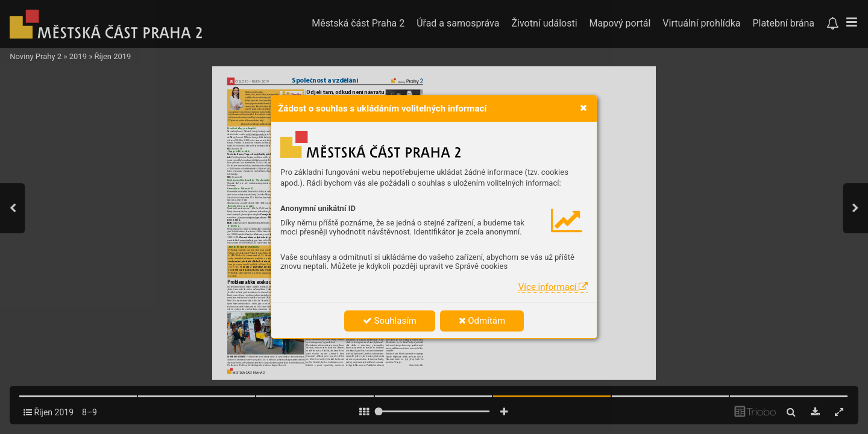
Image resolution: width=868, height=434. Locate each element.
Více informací (553, 287)
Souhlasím (390, 321)
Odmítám (482, 321)
